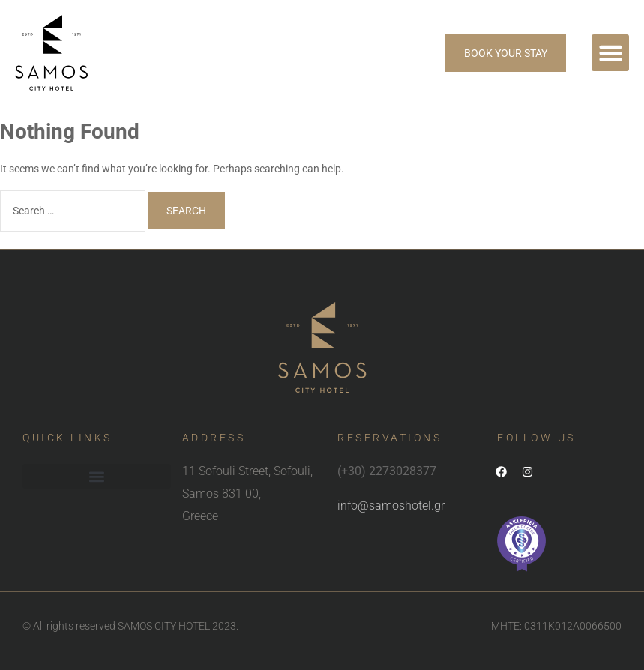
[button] (610, 53)
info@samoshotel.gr (391, 505)
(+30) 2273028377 (387, 471)
